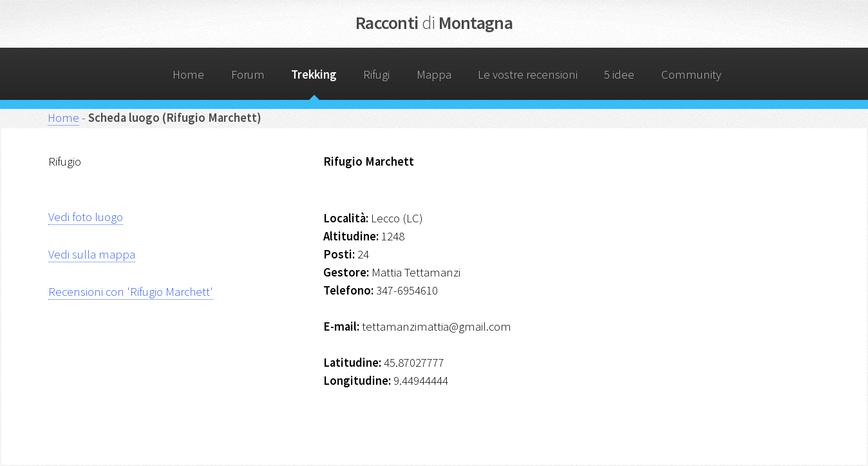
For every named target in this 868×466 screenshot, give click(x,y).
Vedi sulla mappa (92, 254)
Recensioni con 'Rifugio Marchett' (131, 292)
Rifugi (376, 74)
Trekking (314, 74)
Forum (248, 74)
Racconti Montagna (434, 23)
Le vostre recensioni (528, 74)
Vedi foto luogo (86, 217)
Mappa (434, 74)
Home (188, 74)
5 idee (619, 74)
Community (691, 74)
